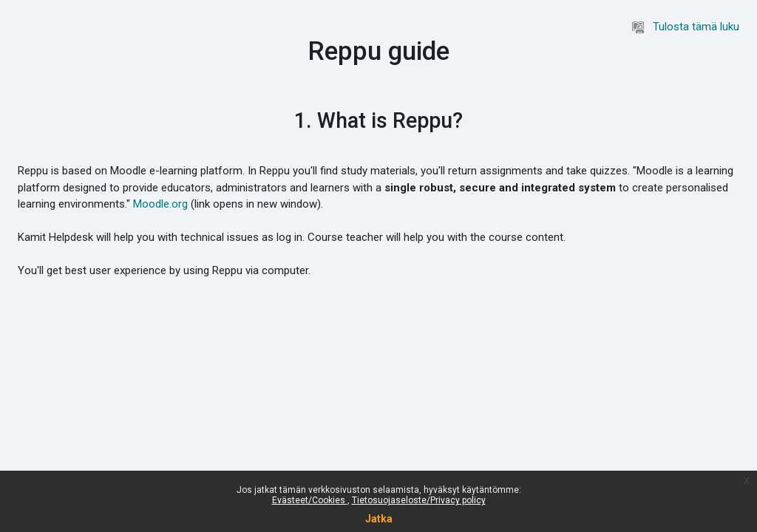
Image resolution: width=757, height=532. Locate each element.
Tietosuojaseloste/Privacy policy (419, 500)
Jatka (379, 519)
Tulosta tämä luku (686, 27)
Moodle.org (160, 204)
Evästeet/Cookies (310, 500)
